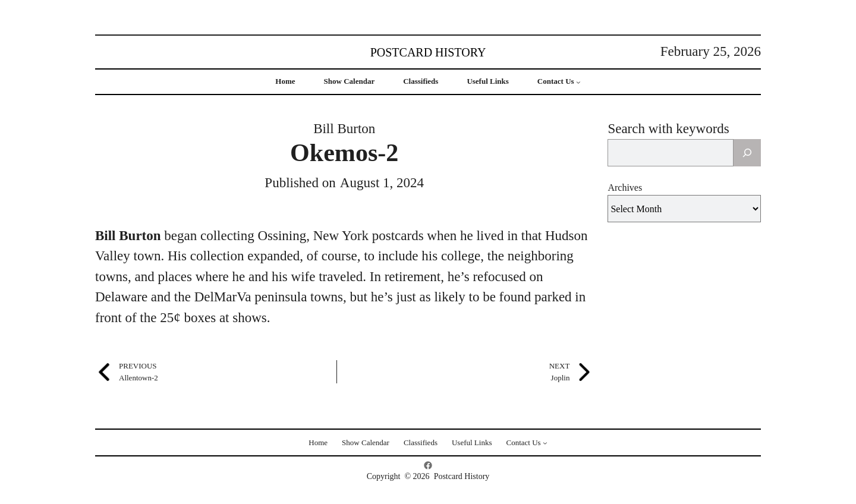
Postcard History (428, 52)
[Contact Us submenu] (578, 82)
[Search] (747, 153)
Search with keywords (668, 129)
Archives (625, 188)
